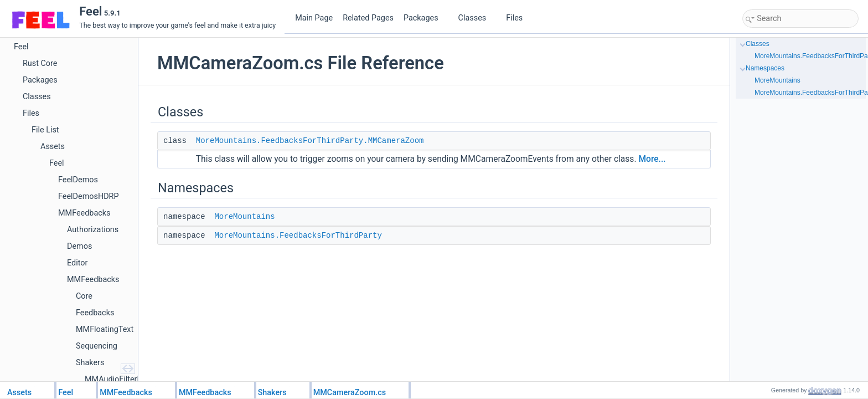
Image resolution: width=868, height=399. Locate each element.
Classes (477, 18)
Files (518, 18)
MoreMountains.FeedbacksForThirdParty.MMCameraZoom (310, 141)
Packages (425, 18)
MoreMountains (244, 217)
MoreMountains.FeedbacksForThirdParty (298, 236)
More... (652, 159)
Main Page (314, 18)
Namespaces (765, 68)
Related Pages (368, 18)
